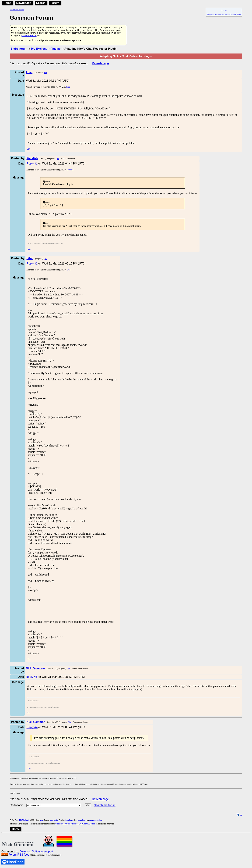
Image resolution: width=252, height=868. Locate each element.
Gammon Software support (36, 851)
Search (41, 3)
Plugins (55, 49)
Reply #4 (32, 727)
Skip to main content (17, 10)
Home (7, 3)
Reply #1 (32, 164)
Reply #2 (32, 264)
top (239, 815)
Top (29, 149)
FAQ (239, 14)
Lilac (68, 87)
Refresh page (100, 63)
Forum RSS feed (19, 855)
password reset (29, 35)
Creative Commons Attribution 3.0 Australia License (75, 824)
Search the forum (105, 805)
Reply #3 (31, 677)
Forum (55, 3)
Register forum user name (218, 14)
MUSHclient (39, 49)
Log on (224, 10)
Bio (45, 73)
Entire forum (19, 49)
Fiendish (70, 170)
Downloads (24, 3)
